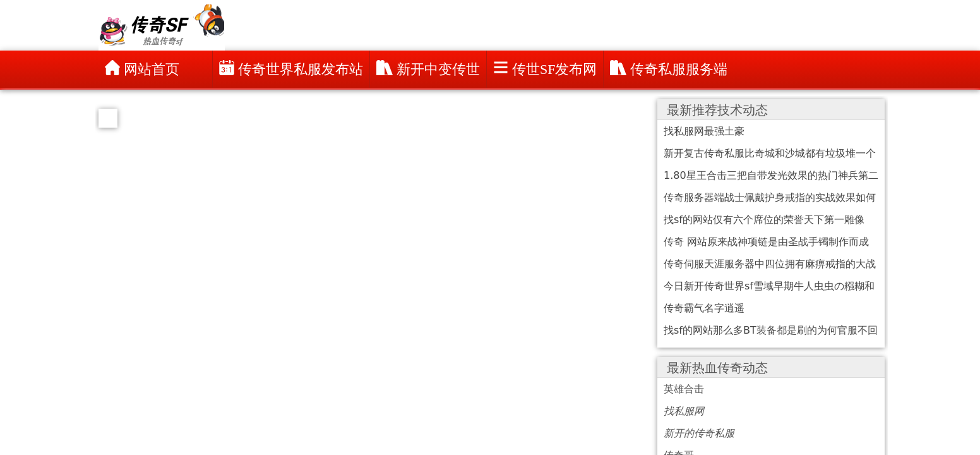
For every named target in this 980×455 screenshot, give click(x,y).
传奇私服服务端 (669, 69)
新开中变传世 (428, 69)
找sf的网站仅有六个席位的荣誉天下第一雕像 (764, 220)
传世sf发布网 (545, 69)
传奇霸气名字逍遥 (704, 308)
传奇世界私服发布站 (291, 69)
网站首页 (142, 69)
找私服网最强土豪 (704, 131)
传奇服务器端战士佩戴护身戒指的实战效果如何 (770, 197)
